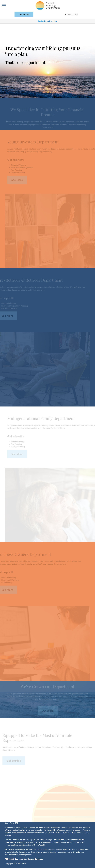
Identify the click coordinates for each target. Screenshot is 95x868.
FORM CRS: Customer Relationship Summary (24, 859)
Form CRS (14, 823)
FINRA (78, 840)
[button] (24, 14)
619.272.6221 (71, 14)
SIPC (83, 840)
